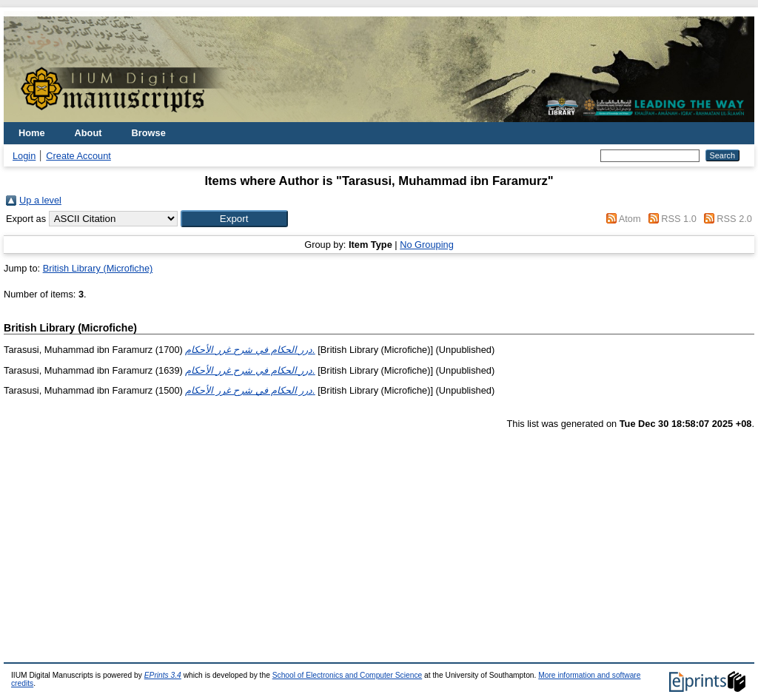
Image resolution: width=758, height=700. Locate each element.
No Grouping (427, 245)
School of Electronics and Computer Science (348, 675)
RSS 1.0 (679, 219)
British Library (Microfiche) (98, 268)
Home (32, 133)
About (88, 133)
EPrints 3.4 (163, 675)
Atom (630, 219)
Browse (149, 133)
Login (24, 156)
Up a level (40, 200)
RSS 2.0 (734, 219)
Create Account (78, 156)
